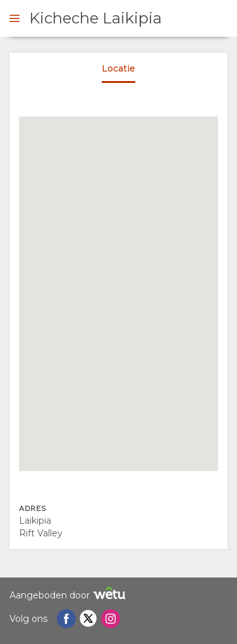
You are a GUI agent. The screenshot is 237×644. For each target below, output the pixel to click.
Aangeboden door (69, 595)
